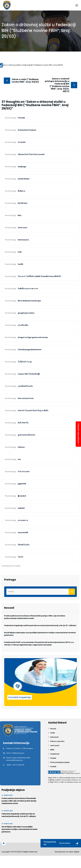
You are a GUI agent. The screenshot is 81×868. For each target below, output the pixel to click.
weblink (21, 508)
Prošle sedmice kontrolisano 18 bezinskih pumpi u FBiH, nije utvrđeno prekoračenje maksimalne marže (35, 617)
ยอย (19, 459)
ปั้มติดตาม (21, 191)
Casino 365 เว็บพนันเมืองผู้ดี (29, 374)
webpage (22, 167)
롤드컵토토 (22, 496)
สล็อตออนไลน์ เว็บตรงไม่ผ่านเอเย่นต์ (31, 154)
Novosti (53, 729)
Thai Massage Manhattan (30, 350)
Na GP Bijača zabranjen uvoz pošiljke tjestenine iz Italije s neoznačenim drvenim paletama (40, 634)
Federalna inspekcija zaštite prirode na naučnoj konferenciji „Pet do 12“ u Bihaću (40, 625)
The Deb (21, 118)
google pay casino (26, 313)
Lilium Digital (74, 852)
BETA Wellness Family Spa (29, 301)
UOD (20, 252)
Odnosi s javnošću (57, 741)
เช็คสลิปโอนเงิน (24, 545)
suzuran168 (23, 533)
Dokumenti (54, 737)
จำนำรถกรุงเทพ (24, 472)
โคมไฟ (20, 557)
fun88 (20, 264)
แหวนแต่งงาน (23, 520)
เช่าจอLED (22, 142)
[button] (77, 5)
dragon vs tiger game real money (33, 337)
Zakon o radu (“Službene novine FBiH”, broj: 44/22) (25, 81)
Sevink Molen (24, 179)
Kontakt (53, 766)
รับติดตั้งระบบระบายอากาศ (28, 289)
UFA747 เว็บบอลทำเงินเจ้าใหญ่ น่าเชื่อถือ (33, 411)
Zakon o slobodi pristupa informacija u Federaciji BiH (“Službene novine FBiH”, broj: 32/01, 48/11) (57, 85)
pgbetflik (22, 484)
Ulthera (21, 447)
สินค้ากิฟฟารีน (23, 423)
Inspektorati (55, 754)
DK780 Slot (23, 203)
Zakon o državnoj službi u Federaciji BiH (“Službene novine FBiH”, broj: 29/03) (32, 65)
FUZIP (53, 733)
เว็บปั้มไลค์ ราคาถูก (25, 362)
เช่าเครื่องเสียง (23, 325)
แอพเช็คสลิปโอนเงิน (25, 386)
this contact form (26, 398)
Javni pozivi (55, 745)
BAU (20, 215)
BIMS (52, 750)
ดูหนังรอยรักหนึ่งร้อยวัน (26, 435)
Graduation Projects (27, 130)
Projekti (53, 758)
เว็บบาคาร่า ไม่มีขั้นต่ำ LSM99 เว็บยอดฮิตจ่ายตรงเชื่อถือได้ (39, 276)
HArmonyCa (23, 240)
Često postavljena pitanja (60, 762)
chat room (22, 228)
